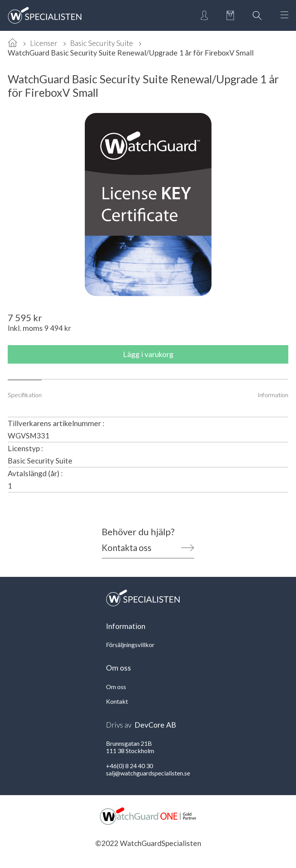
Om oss (116, 687)
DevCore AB (155, 725)
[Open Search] (257, 15)
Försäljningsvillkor (130, 645)
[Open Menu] (284, 15)
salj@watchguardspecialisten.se (148, 773)
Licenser (44, 43)
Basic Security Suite (102, 43)
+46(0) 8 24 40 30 (129, 766)
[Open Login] (204, 15)
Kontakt (117, 701)
